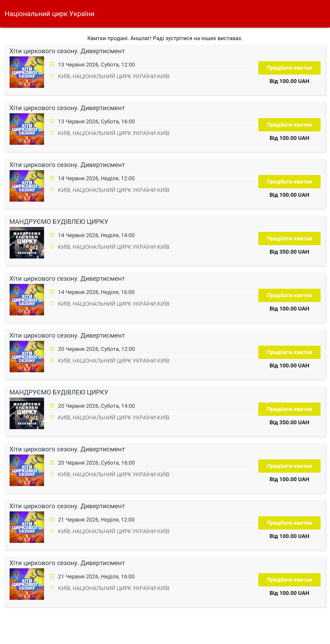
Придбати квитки (289, 68)
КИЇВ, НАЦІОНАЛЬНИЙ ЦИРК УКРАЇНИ (108, 76)
